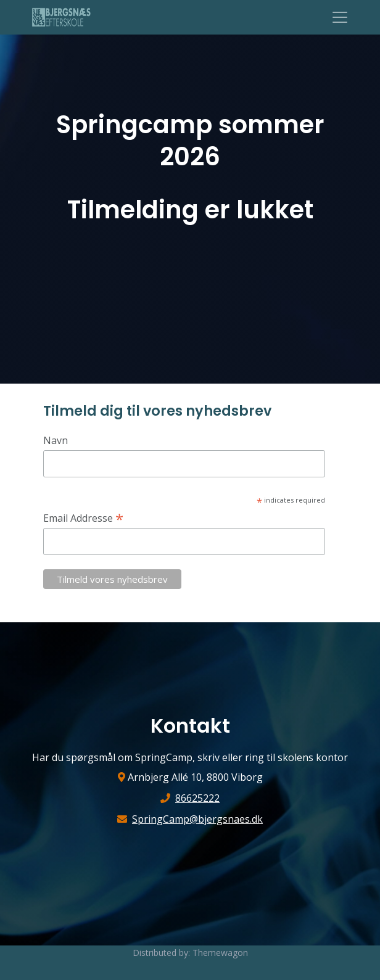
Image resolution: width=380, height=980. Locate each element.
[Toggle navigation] (340, 17)
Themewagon (220, 953)
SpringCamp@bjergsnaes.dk (197, 819)
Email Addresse (83, 517)
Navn (56, 440)
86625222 (197, 798)
